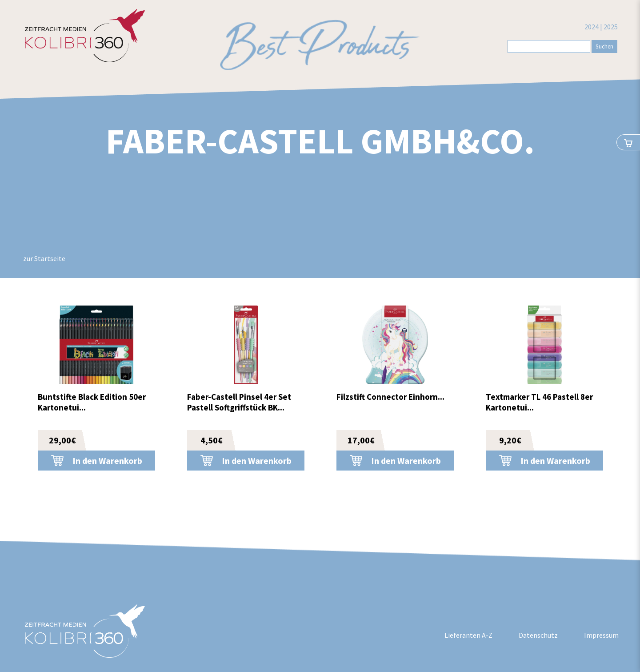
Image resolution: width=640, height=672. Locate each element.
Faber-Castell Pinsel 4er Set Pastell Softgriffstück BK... (239, 402)
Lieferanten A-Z (468, 635)
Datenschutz (538, 635)
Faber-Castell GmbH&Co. (320, 141)
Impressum (601, 635)
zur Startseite (44, 258)
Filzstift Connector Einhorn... (390, 397)
